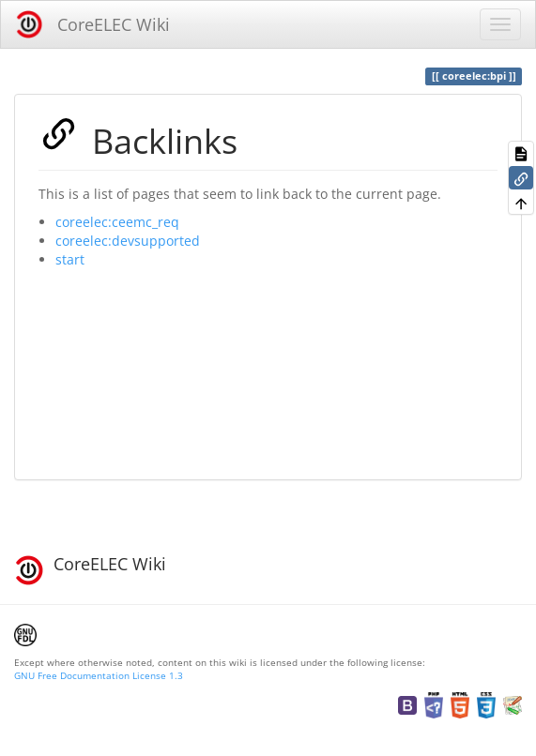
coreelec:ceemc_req (117, 222)
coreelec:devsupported (128, 241)
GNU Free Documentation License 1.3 (99, 675)
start (70, 259)
